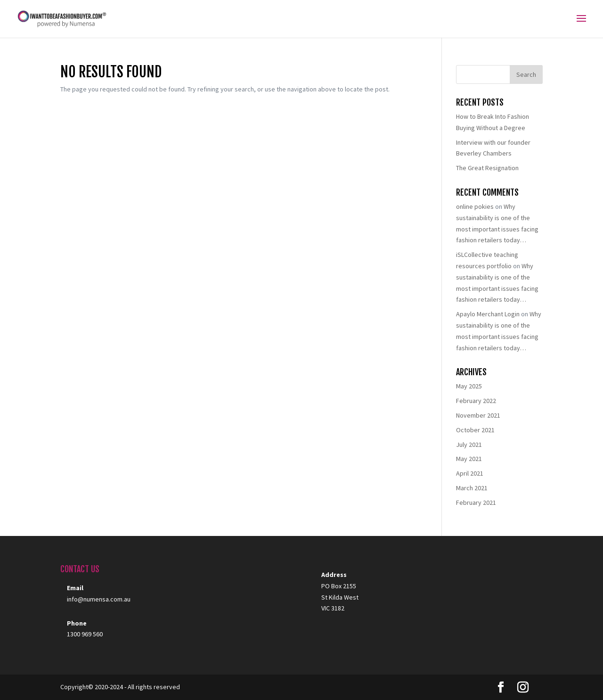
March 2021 (472, 488)
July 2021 (469, 445)
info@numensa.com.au (99, 599)
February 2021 (476, 502)
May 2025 (469, 386)
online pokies (475, 206)
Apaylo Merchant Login (488, 314)
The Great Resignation (487, 168)
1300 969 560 (85, 634)
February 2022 (476, 401)
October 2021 (475, 430)
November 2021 (478, 415)
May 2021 (469, 459)
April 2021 (470, 473)
